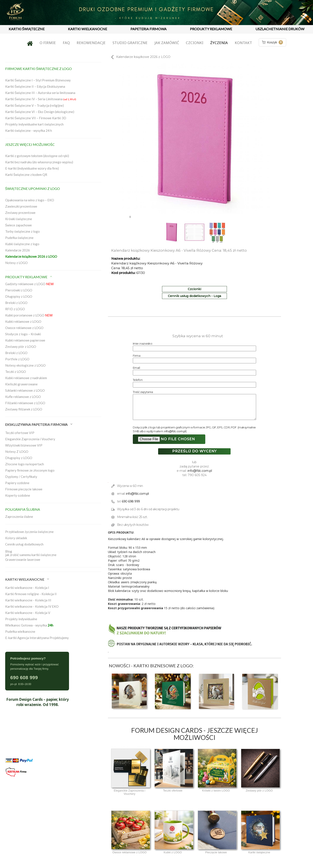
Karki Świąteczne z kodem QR (26, 175)
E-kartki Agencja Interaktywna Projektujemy (37, 638)
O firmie (48, 43)
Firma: (137, 356)
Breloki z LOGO (16, 303)
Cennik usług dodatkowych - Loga (194, 296)
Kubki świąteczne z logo (22, 244)
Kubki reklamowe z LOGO (23, 321)
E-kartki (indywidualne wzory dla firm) (32, 168)
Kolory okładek (16, 538)
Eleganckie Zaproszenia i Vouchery (30, 439)
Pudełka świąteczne (19, 238)
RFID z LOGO (15, 309)
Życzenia (219, 43)
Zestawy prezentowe (20, 213)
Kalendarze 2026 (18, 250)
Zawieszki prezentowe (21, 206)
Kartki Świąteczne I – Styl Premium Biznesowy (38, 80)
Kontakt (243, 43)
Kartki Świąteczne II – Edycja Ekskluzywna (35, 86)
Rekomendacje (91, 43)
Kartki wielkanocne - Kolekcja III (28, 600)
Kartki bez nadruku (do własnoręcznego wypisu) (39, 162)
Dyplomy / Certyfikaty (21, 477)
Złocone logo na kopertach (25, 464)
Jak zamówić (167, 43)
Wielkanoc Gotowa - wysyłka (29, 625)
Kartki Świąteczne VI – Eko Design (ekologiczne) (40, 112)
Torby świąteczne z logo (22, 231)
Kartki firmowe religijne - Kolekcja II (31, 594)
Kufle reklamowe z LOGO (23, 397)
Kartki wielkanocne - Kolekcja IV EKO (32, 606)
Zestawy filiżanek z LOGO (24, 409)
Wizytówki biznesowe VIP (24, 445)
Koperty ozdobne (18, 495)
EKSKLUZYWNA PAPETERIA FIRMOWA (39, 424)
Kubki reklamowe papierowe (25, 340)
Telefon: (138, 380)
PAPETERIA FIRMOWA (148, 29)
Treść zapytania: (143, 392)
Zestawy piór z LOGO (21, 347)
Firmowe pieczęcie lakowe (24, 489)
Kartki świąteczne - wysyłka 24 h (29, 130)
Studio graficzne (130, 43)
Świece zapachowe (18, 225)
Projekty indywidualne (21, 619)
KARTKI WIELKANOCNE (87, 29)
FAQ (66, 43)
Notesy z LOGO (16, 263)
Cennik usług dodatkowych (24, 544)
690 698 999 (131, 501)
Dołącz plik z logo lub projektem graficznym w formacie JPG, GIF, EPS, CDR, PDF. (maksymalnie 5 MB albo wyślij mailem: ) (194, 429)
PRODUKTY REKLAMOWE (211, 29)
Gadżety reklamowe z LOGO (29, 284)
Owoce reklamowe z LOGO (24, 328)
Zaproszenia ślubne (19, 517)
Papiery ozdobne (17, 483)
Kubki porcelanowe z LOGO (29, 315)
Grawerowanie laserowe (23, 560)
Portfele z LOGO (17, 359)
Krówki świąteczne (19, 219)
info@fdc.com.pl (175, 431)
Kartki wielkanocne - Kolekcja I (27, 588)
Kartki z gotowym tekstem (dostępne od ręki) (37, 156)
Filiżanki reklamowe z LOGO (25, 403)
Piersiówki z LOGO (19, 290)
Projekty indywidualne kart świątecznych (34, 124)
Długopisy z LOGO (19, 296)
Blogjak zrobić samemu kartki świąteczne (31, 553)
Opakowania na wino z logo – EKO (30, 200)
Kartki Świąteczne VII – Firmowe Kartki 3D (36, 118)
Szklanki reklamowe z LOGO (25, 390)
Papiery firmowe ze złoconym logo (30, 470)
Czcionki (195, 43)
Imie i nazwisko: (143, 343)
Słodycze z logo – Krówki (23, 334)
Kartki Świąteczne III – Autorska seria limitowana (40, 93)
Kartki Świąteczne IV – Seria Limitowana (41, 99)
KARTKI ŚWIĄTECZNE (27, 29)
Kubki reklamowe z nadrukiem (26, 378)
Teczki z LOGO (16, 372)
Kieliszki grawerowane (21, 384)
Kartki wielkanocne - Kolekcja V (28, 613)
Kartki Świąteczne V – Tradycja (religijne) (35, 105)
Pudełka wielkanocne (20, 631)
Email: (137, 368)
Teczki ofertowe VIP (20, 433)
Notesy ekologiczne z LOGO (25, 365)
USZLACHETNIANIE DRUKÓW (280, 29)
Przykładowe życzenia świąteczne (29, 532)
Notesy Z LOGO (17, 451)
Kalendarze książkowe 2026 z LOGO (31, 256)
